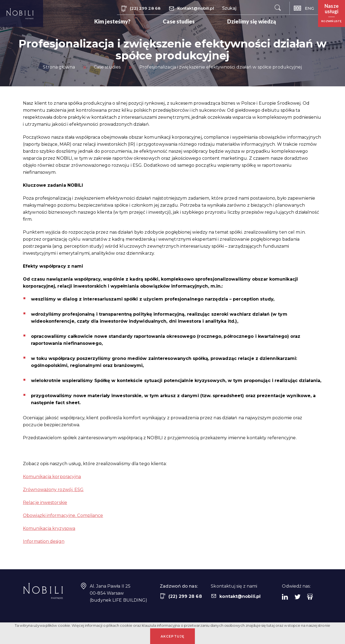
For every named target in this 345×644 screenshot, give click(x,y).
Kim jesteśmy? (112, 21)
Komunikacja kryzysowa (49, 528)
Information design (44, 541)
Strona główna (59, 67)
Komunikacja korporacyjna (52, 477)
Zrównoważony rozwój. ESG (53, 490)
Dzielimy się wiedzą (252, 21)
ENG (304, 8)
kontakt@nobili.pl (191, 9)
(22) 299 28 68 (141, 9)
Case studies (179, 21)
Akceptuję (173, 636)
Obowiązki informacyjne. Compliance (63, 515)
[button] (332, 13)
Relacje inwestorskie (45, 502)
